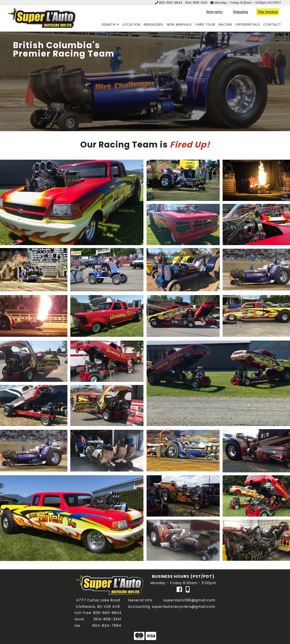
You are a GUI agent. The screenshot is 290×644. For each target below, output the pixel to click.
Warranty (214, 12)
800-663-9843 (171, 3)
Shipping (240, 12)
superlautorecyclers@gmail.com (184, 607)
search (110, 24)
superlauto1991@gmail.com (189, 600)
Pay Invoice (268, 12)
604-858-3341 (196, 3)
